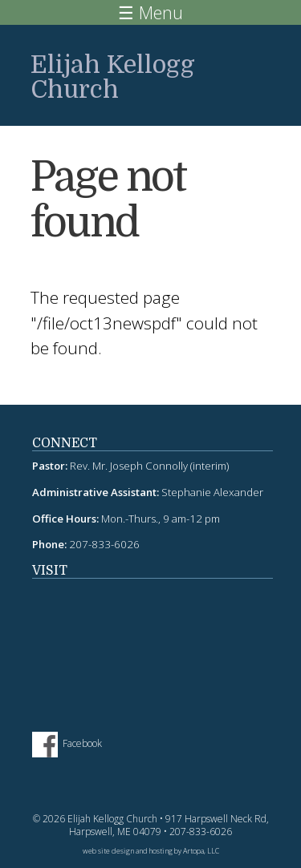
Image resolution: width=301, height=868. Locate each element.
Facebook (82, 743)
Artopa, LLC (201, 851)
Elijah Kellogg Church (113, 77)
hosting (161, 851)
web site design (108, 851)
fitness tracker (153, 647)
